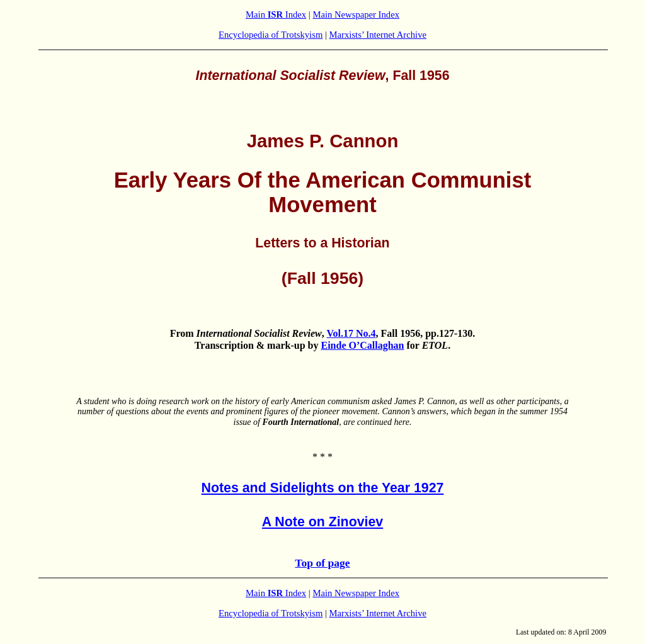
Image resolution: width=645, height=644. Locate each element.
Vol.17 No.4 (351, 333)
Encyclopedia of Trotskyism (271, 35)
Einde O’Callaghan (362, 345)
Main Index (276, 14)
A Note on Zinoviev (322, 522)
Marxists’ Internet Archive (378, 35)
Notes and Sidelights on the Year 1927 (323, 488)
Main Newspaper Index (356, 14)
